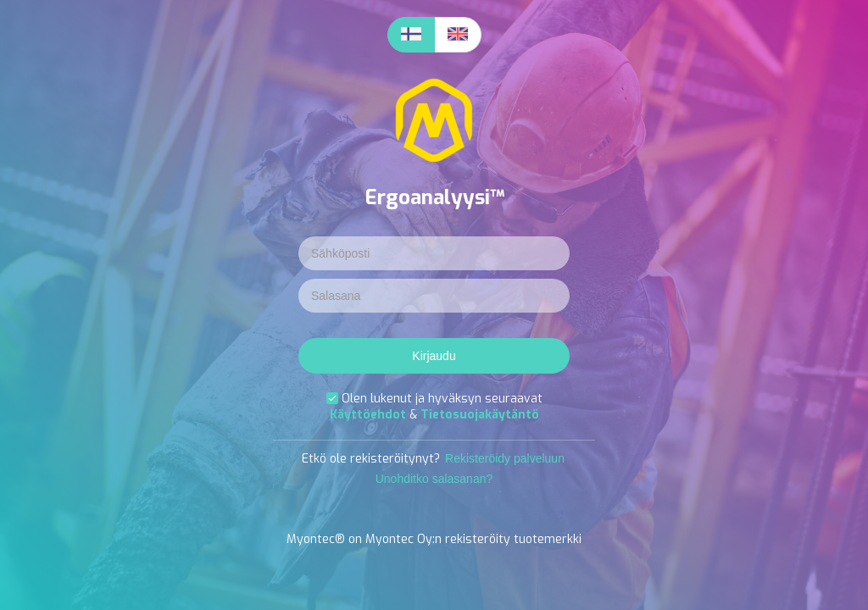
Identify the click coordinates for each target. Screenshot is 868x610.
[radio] (411, 35)
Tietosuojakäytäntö (480, 415)
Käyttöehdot (370, 415)
